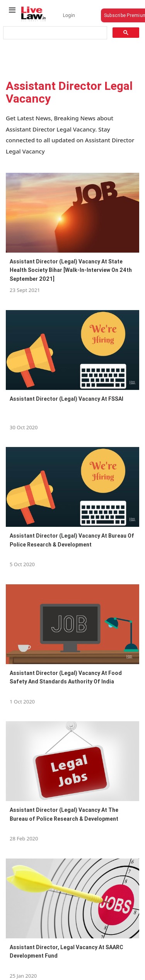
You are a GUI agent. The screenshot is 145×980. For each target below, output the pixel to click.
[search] (55, 33)
